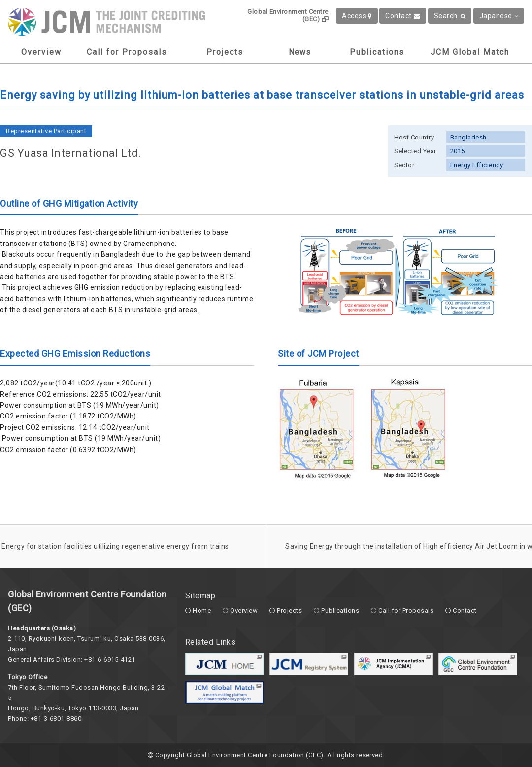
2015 (458, 151)
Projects (225, 52)
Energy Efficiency (477, 165)
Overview (41, 52)
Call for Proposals (127, 52)
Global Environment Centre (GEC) (288, 15)
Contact (403, 16)
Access (357, 16)
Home (202, 610)
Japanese (499, 16)
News (300, 52)
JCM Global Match (470, 52)
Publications (377, 52)
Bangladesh (468, 137)
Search (450, 16)
